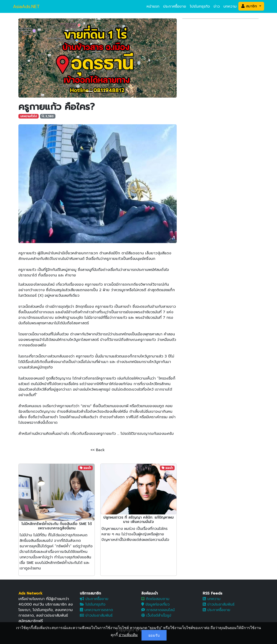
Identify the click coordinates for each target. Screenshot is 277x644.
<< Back (98, 450)
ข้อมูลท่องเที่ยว (155, 604)
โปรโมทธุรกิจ (200, 6)
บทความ (230, 6)
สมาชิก (250, 6)
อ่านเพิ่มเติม (128, 635)
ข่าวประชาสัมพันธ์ (96, 615)
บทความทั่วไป (29, 116)
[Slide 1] (89, 91)
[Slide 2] (98, 91)
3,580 (48, 116)
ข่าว (217, 6)
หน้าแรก (153, 6)
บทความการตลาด (96, 610)
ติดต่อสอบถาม (155, 599)
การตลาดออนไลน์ (158, 610)
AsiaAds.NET (26, 6)
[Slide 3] (106, 91)
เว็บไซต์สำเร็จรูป (156, 615)
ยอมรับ (154, 635)
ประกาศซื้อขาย (175, 6)
